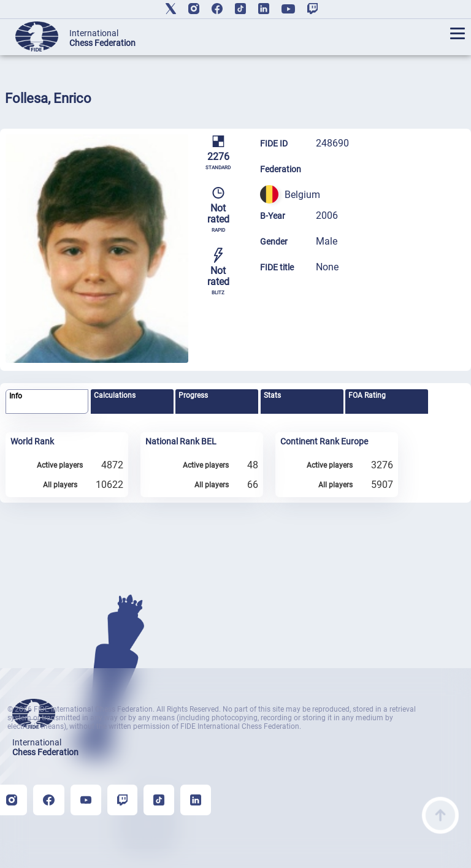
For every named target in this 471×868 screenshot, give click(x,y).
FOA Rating (367, 395)
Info (16, 396)
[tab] (47, 402)
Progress (193, 395)
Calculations (115, 395)
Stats (272, 395)
